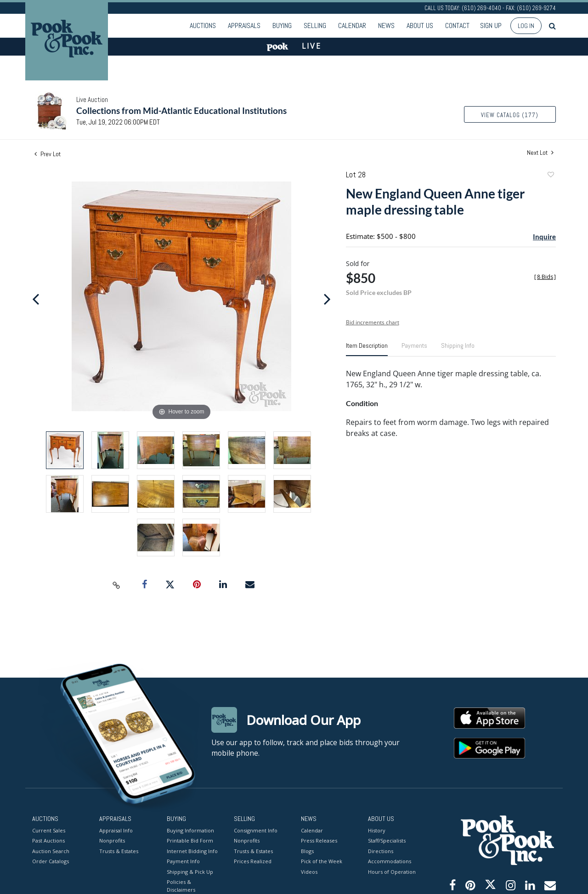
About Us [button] (420, 25)
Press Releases (319, 840)
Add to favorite (550, 176)
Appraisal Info (116, 830)
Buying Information (190, 830)
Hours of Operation (392, 871)
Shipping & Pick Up (190, 871)
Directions (381, 851)
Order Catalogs (51, 861)
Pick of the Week (322, 861)
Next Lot (540, 153)
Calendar (352, 25)
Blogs (307, 851)
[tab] (367, 349)
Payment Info (183, 861)
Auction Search (51, 851)
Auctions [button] (203, 25)
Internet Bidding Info (192, 851)
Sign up (491, 25)
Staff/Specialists (387, 840)
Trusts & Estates (119, 851)
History (377, 830)
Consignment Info (256, 830)
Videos (309, 871)
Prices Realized (253, 861)
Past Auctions (48, 840)
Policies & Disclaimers (181, 886)
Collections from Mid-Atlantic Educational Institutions (181, 110)
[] (545, 277)
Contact (457, 25)
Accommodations (390, 861)
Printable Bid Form (190, 840)
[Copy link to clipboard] (117, 585)
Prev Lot (48, 154)
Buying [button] (282, 25)
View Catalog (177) (510, 115)
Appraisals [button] (244, 25)
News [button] (386, 25)
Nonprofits (112, 840)
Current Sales (49, 830)
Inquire (544, 237)
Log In (526, 26)
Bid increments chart (373, 322)
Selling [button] (315, 25)
